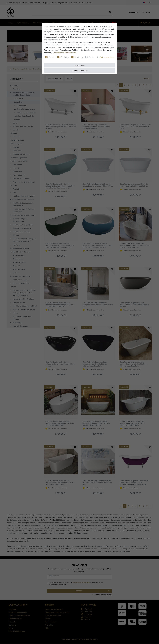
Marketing (79, 57)
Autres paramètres (107, 57)
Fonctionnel (93, 57)
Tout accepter (80, 65)
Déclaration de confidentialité (64, 53)
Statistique (65, 57)
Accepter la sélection (79, 70)
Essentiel (52, 57)
